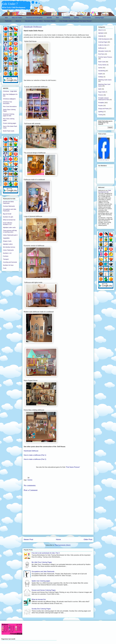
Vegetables (6, 238)
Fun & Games (87, 18)
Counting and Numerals (10, 262)
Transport (6, 259)
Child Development (104, 39)
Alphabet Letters (8, 244)
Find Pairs (101, 54)
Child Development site (105, 191)
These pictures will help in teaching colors (10, 231)
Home (58, 539)
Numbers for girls (8, 217)
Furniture (6, 256)
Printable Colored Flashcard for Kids (104, 99)
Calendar (101, 36)
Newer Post (28, 539)
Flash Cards (102, 62)
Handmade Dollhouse (33, 27)
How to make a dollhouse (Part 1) (35, 455)
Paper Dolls (102, 92)
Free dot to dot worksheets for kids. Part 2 (46, 553)
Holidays (101, 77)
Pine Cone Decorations (10, 106)
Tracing (100, 115)
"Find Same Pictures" (73, 467)
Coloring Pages (99, 18)
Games (30, 480)
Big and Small (7, 214)
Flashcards (8, 21)
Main (6, 18)
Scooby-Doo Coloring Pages (41, 609)
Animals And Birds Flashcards (8, 202)
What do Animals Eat (39, 599)
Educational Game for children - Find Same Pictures (40, 21)
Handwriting (66, 18)
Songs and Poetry (104, 109)
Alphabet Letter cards (9, 227)
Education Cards (103, 51)
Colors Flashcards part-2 (10, 235)
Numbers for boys (8, 265)
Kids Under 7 (10, 4)
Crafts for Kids (102, 45)
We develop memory (9, 247)
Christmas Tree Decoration (7, 103)
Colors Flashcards (8, 250)
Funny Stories (102, 65)
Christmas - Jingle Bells (10, 91)
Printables (101, 103)
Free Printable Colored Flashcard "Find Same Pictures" (76, 21)
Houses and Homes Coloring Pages (44, 590)
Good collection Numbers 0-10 (8, 224)
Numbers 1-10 (7, 253)
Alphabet (49, 18)
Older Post (88, 539)
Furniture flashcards (9, 206)
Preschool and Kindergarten (34, 18)
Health (100, 74)
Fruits (5, 268)
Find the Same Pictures (105, 57)
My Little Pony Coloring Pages (42, 562)
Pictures (101, 95)
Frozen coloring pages (10, 123)
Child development (103, 137)
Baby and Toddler (17, 18)
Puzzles (101, 106)
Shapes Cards (7, 241)
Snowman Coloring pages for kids (9, 115)
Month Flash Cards (9, 131)
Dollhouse (101, 48)
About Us (18, 21)
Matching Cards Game (105, 80)
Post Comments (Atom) (63, 545)
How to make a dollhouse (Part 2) (35, 459)
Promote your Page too (104, 160)
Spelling (76, 18)
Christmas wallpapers (9, 99)
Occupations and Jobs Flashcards (43, 572)
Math (57, 18)
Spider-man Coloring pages (41, 581)
